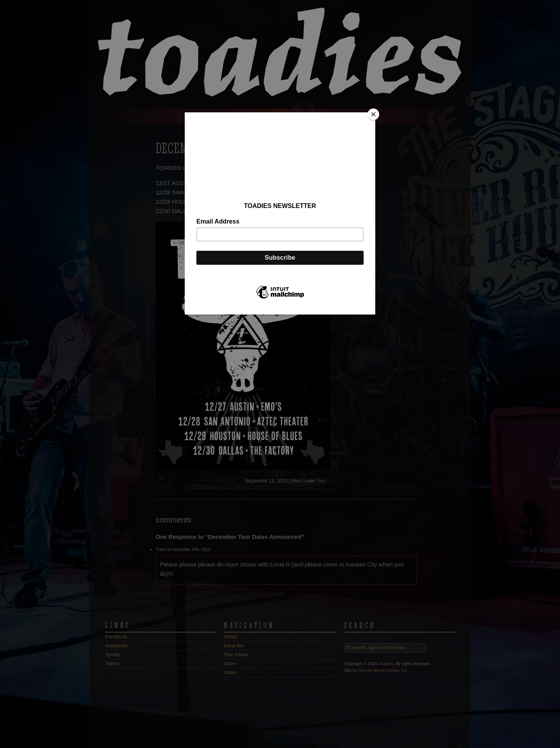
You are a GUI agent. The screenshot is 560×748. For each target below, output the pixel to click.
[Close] (373, 114)
